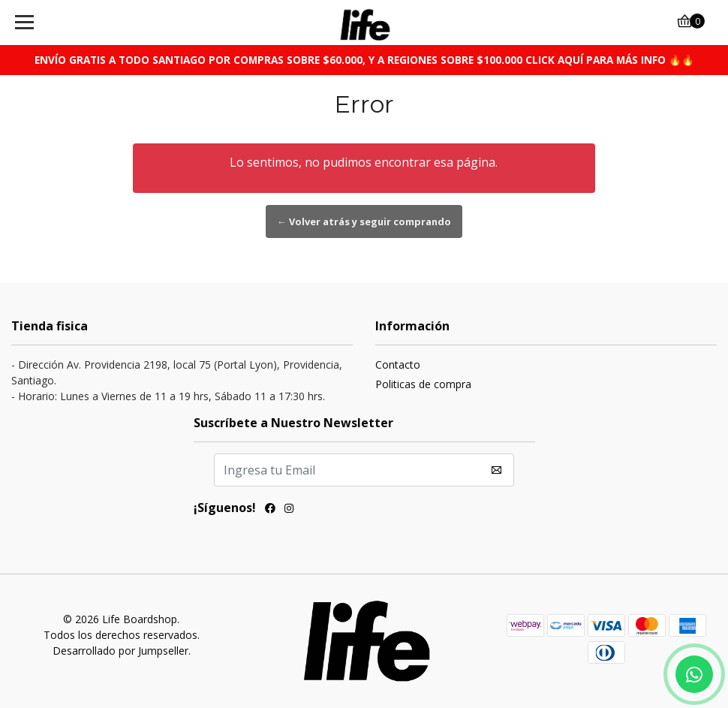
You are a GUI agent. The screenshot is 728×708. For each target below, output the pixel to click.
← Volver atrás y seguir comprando (364, 221)
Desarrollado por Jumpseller (120, 651)
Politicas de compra (423, 384)
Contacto (398, 365)
